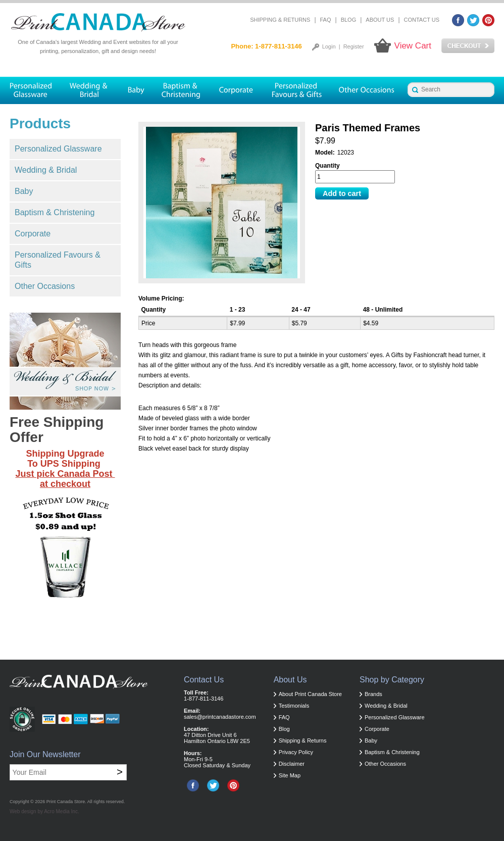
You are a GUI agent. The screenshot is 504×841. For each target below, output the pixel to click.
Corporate (33, 234)
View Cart (413, 46)
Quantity (327, 166)
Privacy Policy (296, 752)
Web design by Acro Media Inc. (44, 811)
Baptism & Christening (55, 212)
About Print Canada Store (310, 694)
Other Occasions (45, 286)
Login (329, 46)
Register (354, 46)
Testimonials (294, 706)
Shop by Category (392, 680)
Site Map (290, 775)
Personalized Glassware (58, 149)
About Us (380, 20)
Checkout (468, 46)
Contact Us (422, 20)
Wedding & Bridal (46, 170)
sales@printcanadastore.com (220, 717)
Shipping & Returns (280, 20)
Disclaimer (292, 764)
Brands (373, 694)
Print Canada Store (66, 802)
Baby (24, 191)
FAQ (326, 20)
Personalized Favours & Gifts (58, 260)
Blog (349, 20)
